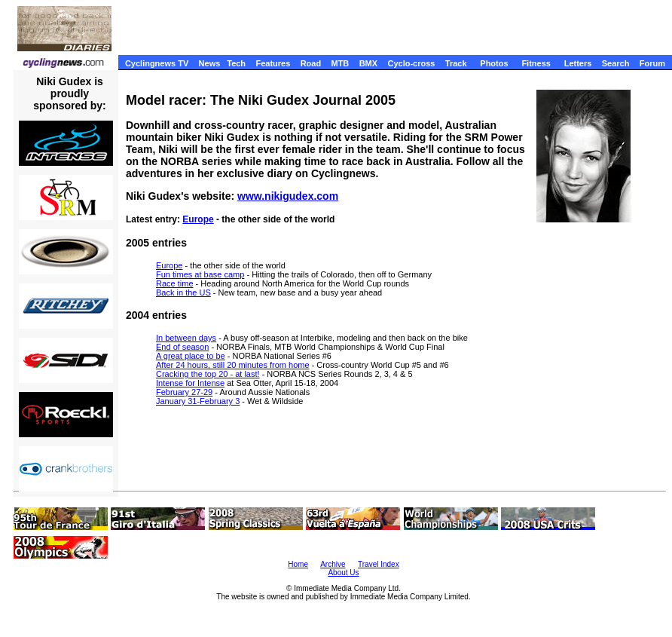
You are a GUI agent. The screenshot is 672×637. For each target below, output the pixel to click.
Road (311, 63)
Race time (175, 283)
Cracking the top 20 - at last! (208, 374)
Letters (578, 63)
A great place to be (191, 356)
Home (298, 564)
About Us (343, 573)
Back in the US (183, 292)
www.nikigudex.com (288, 196)
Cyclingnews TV (157, 63)
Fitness (536, 63)
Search (616, 63)
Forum (652, 63)
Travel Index (379, 564)
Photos (494, 63)
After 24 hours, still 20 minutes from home (233, 365)
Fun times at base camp (200, 274)
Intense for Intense (190, 383)
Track (456, 63)
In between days (186, 338)
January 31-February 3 (198, 401)
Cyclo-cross (411, 63)
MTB (340, 63)
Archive (333, 564)
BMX (368, 63)
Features (273, 63)
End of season (182, 347)
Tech (236, 63)
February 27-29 (184, 392)
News (210, 63)
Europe (198, 219)
